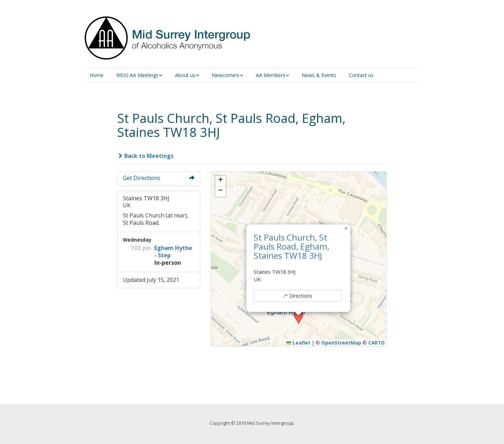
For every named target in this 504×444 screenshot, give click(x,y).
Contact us (361, 75)
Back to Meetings (145, 156)
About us (185, 75)
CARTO (376, 343)
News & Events (319, 75)
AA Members (271, 75)
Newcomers (226, 75)
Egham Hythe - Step (173, 252)
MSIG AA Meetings (137, 75)
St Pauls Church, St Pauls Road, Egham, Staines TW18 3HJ (292, 247)
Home (97, 75)
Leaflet (298, 343)
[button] (346, 229)
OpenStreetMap (341, 343)
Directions (298, 296)
